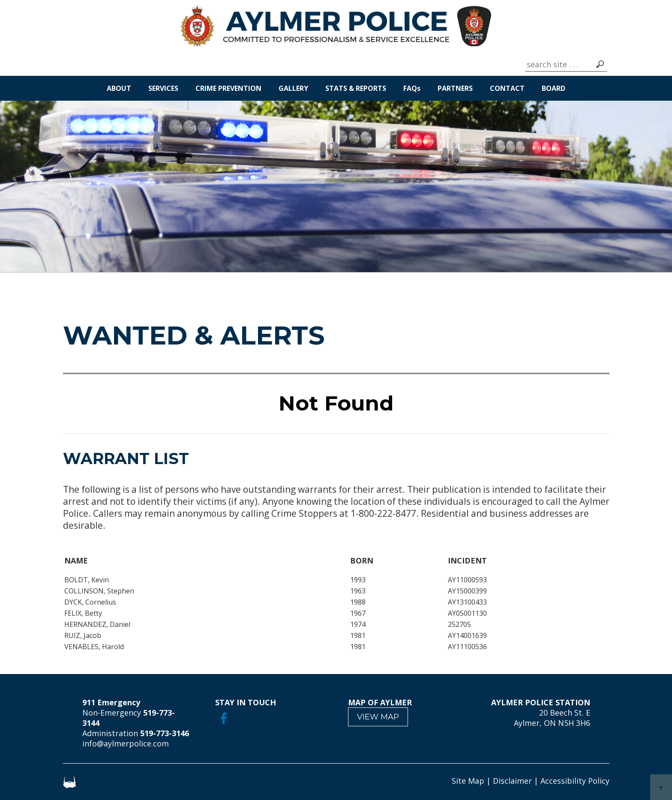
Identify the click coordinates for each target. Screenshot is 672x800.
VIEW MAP (378, 717)
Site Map (468, 781)
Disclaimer (512, 781)
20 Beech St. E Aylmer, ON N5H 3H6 (552, 718)
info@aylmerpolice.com (126, 743)
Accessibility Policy (575, 781)
